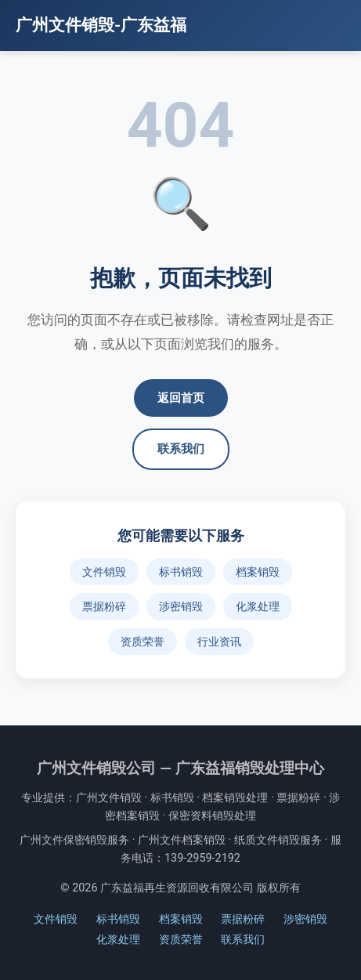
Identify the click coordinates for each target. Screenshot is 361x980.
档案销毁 (258, 572)
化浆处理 (258, 606)
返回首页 (181, 398)
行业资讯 (219, 642)
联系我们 (181, 449)
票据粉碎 (104, 606)
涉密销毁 (181, 606)
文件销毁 (104, 572)
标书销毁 (181, 572)
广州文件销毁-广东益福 (101, 25)
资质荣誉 (143, 642)
